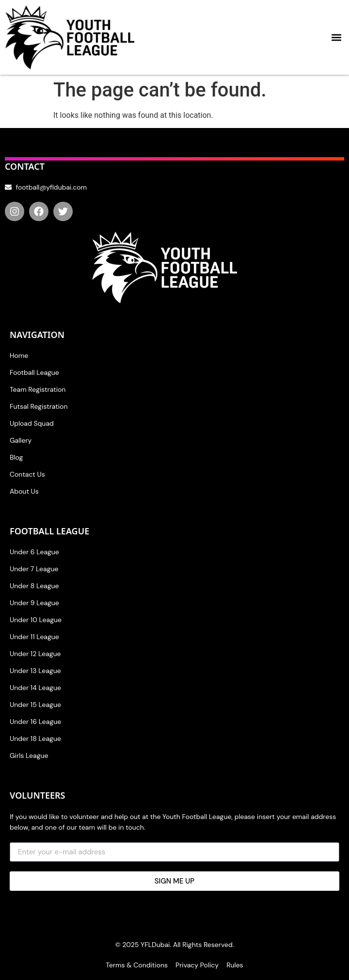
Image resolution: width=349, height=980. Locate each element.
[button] (336, 38)
